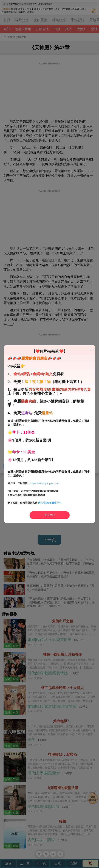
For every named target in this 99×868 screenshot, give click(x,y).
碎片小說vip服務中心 (50, 503)
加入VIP (50, 515)
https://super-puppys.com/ (45, 483)
